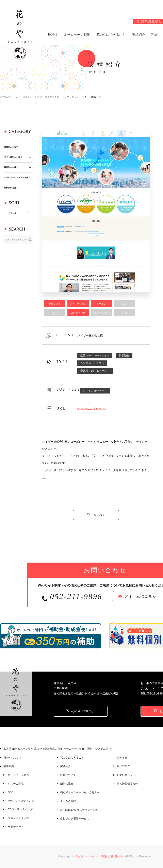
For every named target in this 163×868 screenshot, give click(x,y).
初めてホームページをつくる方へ (80, 792)
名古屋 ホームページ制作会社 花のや (99, 856)
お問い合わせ (125, 775)
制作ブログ (123, 766)
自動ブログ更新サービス (75, 819)
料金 (154, 35)
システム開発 (16, 784)
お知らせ (122, 757)
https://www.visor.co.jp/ (92, 409)
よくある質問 (68, 801)
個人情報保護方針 (127, 784)
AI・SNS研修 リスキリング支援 (79, 810)
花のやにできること (111, 35)
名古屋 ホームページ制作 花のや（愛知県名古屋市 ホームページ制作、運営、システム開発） (59, 749)
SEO (11, 792)
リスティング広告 (18, 818)
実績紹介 (138, 35)
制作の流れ (67, 784)
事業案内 (9, 766)
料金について (68, 775)
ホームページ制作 (77, 35)
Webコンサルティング (21, 801)
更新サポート (16, 827)
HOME (53, 34)
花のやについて (13, 757)
